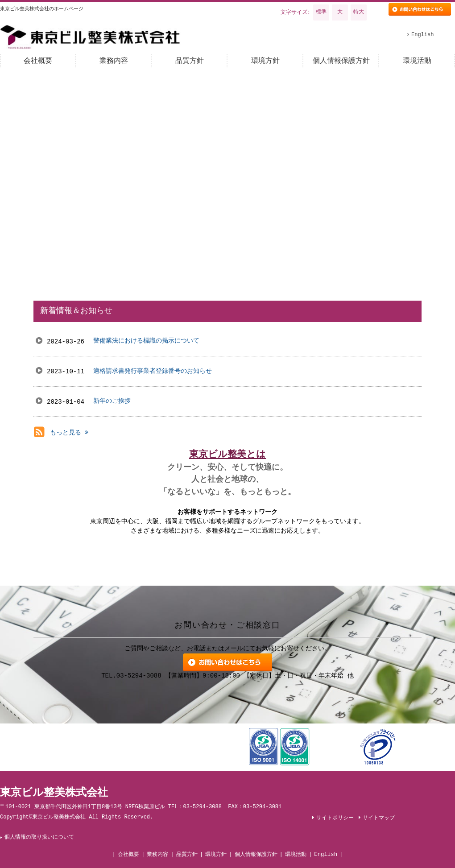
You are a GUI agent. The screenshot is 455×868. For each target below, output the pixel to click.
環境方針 (216, 855)
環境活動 (296, 855)
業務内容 (157, 855)
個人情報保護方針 (256, 855)
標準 (321, 12)
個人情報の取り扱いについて (40, 837)
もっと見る (69, 433)
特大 (359, 12)
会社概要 (128, 855)
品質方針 (187, 855)
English (326, 855)
